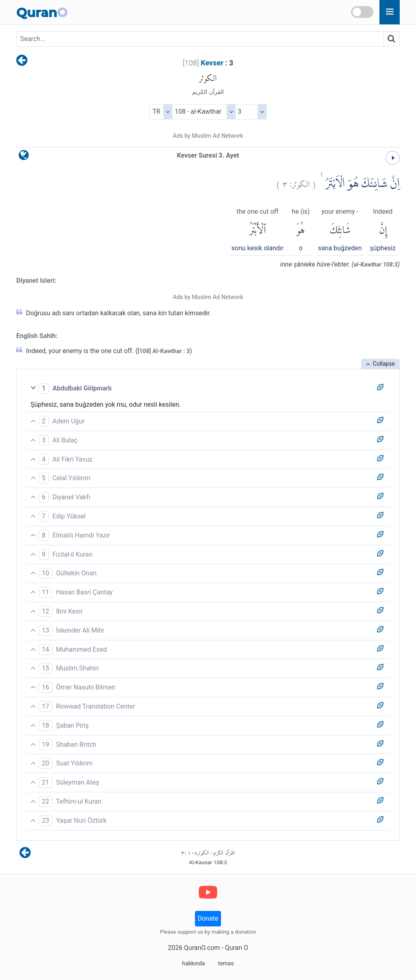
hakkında (193, 963)
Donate (208, 918)
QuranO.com (202, 948)
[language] (24, 157)
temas (226, 963)
